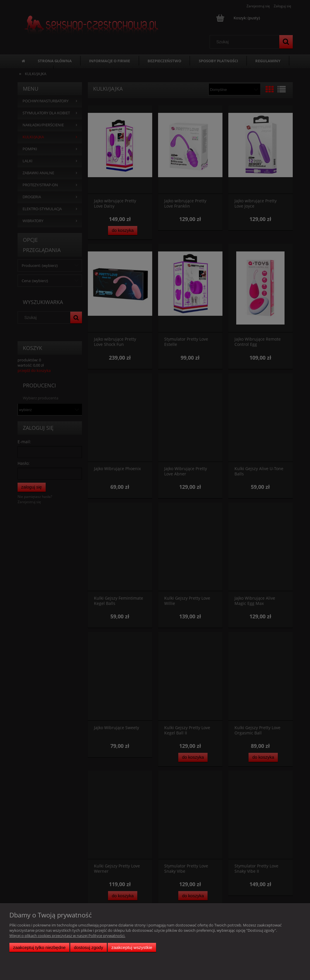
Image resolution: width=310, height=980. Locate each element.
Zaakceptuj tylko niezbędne (39, 947)
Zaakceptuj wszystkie (132, 947)
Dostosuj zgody (88, 947)
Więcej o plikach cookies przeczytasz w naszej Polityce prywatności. (67, 936)
